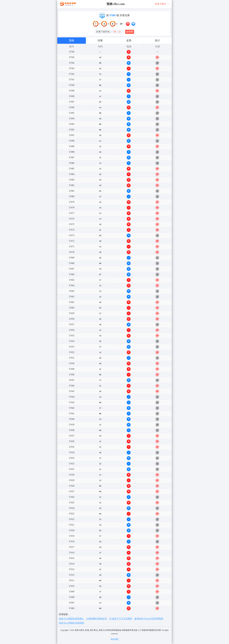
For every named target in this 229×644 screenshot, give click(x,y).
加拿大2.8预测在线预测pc (71, 619)
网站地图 (114, 639)
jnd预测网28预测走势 (97, 619)
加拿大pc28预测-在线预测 (71, 623)
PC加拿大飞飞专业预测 (121, 619)
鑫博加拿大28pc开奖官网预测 (149, 619)
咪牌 (129, 32)
